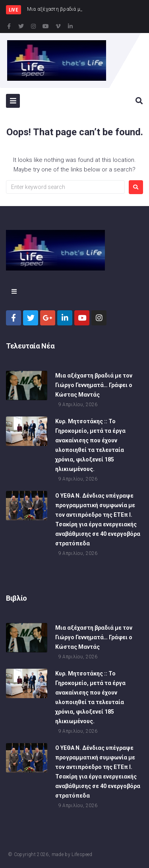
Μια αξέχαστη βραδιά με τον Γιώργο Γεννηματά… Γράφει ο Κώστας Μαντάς (94, 387)
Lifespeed (82, 854)
